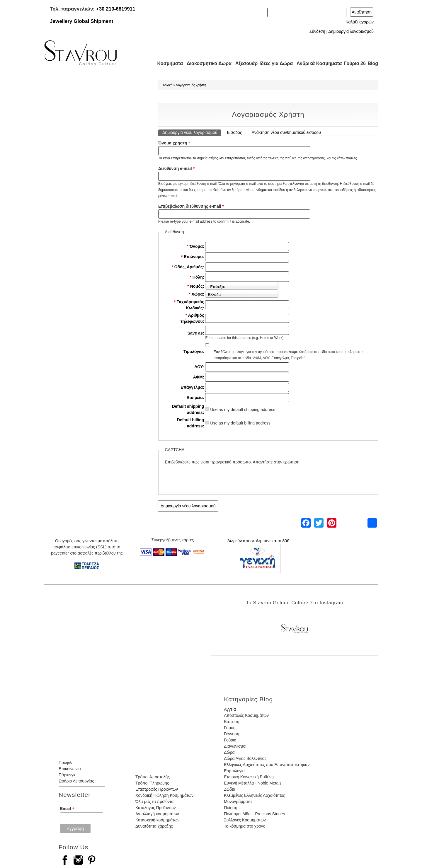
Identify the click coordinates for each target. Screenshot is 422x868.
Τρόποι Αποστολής (153, 777)
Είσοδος (234, 132)
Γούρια (230, 740)
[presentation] (210, 477)
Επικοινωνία (70, 769)
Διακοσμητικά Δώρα (206, 63)
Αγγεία (230, 709)
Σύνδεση (317, 31)
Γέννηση (232, 734)
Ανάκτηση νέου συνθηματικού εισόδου (286, 132)
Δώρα (229, 752)
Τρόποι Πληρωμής (152, 783)
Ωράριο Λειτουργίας (76, 781)
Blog (373, 63)
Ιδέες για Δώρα (274, 63)
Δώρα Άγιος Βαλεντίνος (245, 758)
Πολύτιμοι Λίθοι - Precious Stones (254, 814)
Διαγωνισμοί (235, 746)
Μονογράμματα (238, 802)
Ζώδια (229, 789)
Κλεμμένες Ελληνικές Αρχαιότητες (254, 795)
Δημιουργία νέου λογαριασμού (192, 132)
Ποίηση (230, 808)
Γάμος (229, 728)
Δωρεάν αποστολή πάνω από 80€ (258, 541)
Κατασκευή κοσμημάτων (157, 820)
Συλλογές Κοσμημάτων (245, 820)
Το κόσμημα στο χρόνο (245, 826)
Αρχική (167, 85)
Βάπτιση (232, 722)
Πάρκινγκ (67, 775)
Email (67, 809)
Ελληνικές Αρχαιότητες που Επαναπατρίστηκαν (267, 765)
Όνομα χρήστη (174, 143)
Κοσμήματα (168, 63)
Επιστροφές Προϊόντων (157, 789)
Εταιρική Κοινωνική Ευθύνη (249, 777)
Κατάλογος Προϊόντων (156, 808)
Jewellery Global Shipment (81, 21)
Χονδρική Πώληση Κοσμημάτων (164, 795)
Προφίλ (65, 763)
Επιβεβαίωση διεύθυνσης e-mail (191, 206)
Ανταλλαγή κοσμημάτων (157, 814)
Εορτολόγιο (234, 771)
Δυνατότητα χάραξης (154, 826)
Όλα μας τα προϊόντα (154, 802)
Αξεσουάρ (243, 63)
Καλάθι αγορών (360, 22)
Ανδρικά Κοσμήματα (316, 63)
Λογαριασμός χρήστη (191, 85)
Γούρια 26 (353, 63)
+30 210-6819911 (116, 9)
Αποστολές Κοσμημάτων (246, 715)
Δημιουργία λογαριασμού (351, 31)
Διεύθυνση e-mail (176, 168)
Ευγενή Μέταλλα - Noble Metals (253, 783)
